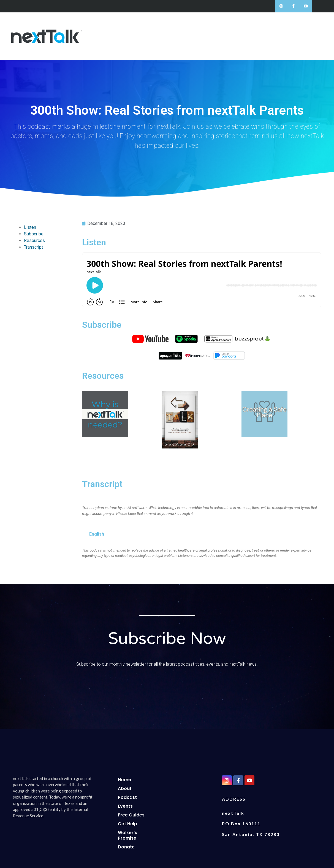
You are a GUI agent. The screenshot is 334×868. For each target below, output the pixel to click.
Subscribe (34, 234)
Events (125, 806)
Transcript (33, 247)
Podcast (127, 797)
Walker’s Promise (127, 835)
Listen (30, 227)
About (125, 788)
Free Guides (131, 815)
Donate (126, 847)
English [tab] (97, 534)
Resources (34, 240)
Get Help (127, 824)
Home (124, 780)
